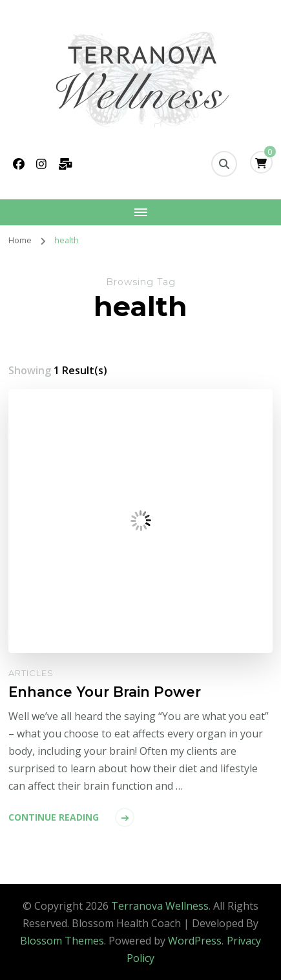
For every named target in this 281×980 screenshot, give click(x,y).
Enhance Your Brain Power (105, 692)
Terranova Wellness (160, 906)
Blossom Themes (62, 941)
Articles (31, 673)
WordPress (195, 941)
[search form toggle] (224, 164)
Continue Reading (54, 817)
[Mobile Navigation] (140, 212)
